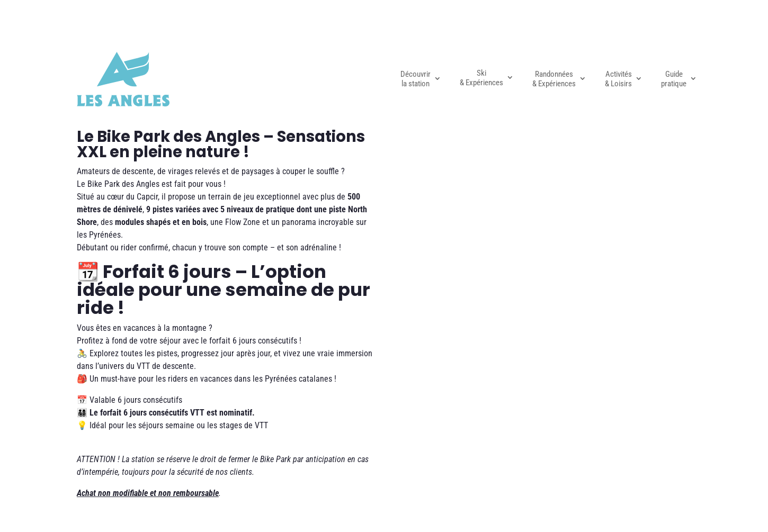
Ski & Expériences (481, 78)
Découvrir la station (416, 79)
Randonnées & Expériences (554, 79)
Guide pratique (674, 79)
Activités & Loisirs (618, 79)
